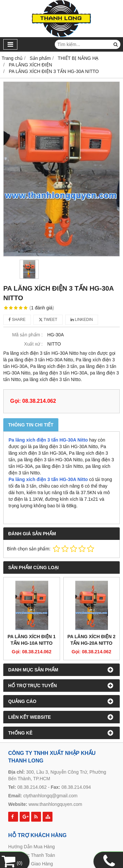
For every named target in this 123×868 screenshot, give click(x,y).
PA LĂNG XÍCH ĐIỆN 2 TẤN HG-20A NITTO (92, 640)
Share (17, 320)
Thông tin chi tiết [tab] (31, 425)
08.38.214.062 (32, 787)
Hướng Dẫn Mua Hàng (31, 847)
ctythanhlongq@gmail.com (50, 796)
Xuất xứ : (33, 344)
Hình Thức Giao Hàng (31, 864)
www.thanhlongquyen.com (55, 804)
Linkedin (82, 320)
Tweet (48, 320)
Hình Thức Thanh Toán (32, 855)
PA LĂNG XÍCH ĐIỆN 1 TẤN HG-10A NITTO (31, 640)
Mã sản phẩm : (27, 335)
